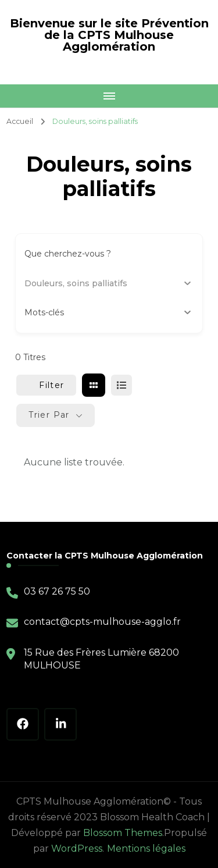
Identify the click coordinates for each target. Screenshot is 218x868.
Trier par (49, 415)
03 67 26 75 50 (57, 591)
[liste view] (121, 385)
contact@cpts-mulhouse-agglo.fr (102, 622)
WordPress (77, 849)
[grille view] (94, 385)
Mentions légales (146, 849)
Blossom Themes (123, 833)
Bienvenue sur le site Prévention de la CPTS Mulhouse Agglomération (109, 35)
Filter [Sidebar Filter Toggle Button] (46, 385)
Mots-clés (108, 312)
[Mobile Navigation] (109, 96)
